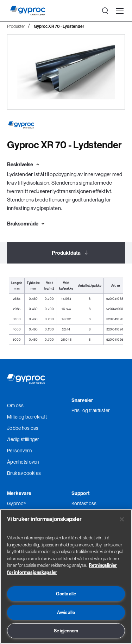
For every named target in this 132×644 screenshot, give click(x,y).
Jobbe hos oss (23, 428)
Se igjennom (66, 631)
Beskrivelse (20, 164)
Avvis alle (66, 612)
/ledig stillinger (23, 439)
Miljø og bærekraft (27, 417)
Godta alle (66, 594)
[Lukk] (122, 519)
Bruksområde (23, 224)
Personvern (19, 451)
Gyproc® (17, 503)
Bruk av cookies (24, 473)
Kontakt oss (84, 503)
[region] (66, 577)
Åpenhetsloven (23, 462)
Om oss (15, 405)
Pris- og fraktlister (91, 410)
